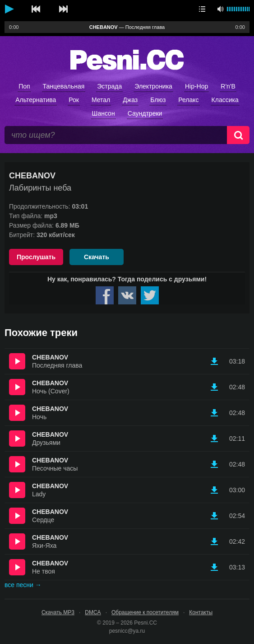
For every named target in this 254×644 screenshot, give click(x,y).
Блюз (158, 100)
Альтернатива (36, 100)
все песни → (23, 585)
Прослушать (36, 257)
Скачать (97, 257)
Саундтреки (145, 113)
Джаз (130, 100)
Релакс (188, 100)
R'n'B (228, 86)
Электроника (153, 86)
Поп (24, 86)
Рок (74, 100)
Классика (225, 100)
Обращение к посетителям (145, 612)
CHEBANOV (50, 357)
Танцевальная (64, 86)
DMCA (93, 612)
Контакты (201, 612)
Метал (101, 100)
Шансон (104, 113)
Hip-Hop (196, 86)
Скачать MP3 (58, 612)
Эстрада (109, 86)
